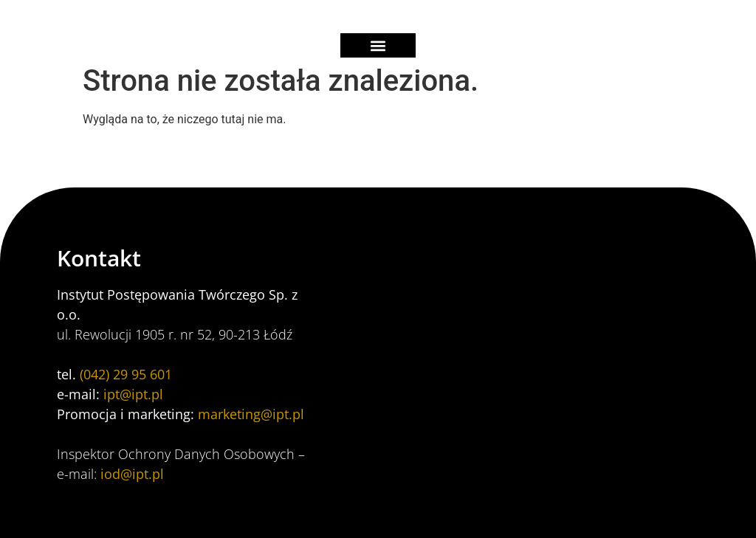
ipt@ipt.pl (133, 394)
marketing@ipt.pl (251, 414)
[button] (378, 45)
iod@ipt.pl (132, 474)
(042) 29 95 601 (126, 374)
